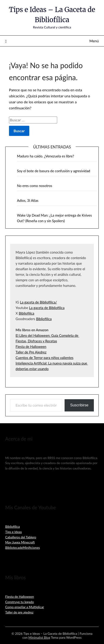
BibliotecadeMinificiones (23, 547)
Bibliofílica (44, 319)
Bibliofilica (26, 313)
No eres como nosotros (35, 186)
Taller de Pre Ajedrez (31, 352)
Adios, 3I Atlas (28, 200)
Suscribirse (79, 405)
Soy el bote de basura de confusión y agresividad (54, 171)
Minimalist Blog (39, 637)
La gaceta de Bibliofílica (47, 308)
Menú (94, 41)
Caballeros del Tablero (21, 537)
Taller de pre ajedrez (19, 612)
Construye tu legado (20, 602)
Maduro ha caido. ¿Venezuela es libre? (46, 156)
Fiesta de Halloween (31, 347)
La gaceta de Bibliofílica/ (39, 302)
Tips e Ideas (14, 532)
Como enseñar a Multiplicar (25, 607)
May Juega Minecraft (20, 542)
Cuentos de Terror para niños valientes (45, 358)
